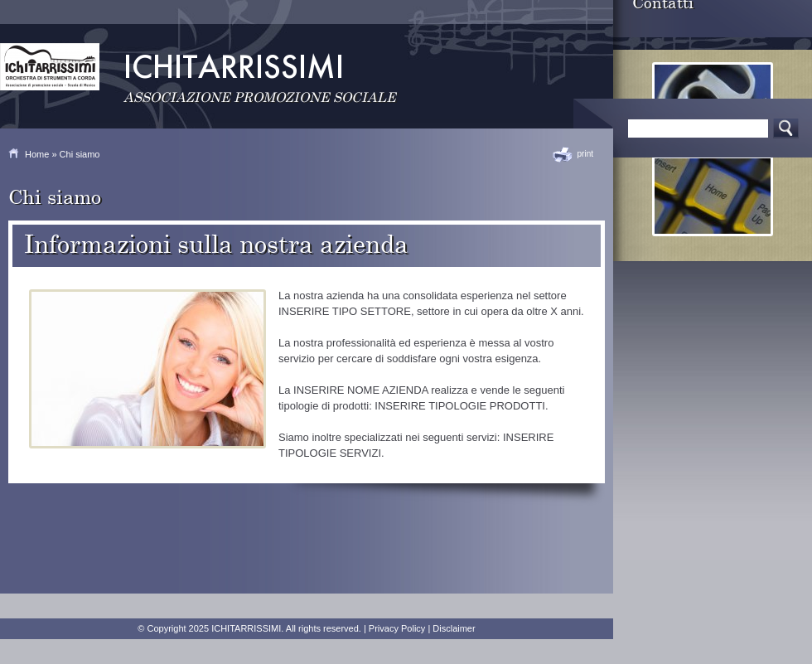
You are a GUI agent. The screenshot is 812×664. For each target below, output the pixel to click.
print (585, 154)
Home (37, 154)
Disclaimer (454, 628)
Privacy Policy (397, 628)
